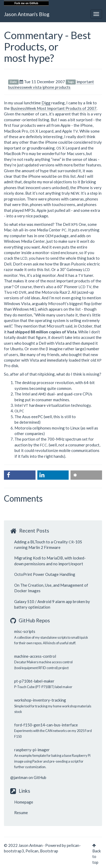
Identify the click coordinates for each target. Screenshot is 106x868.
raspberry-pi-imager (32, 750)
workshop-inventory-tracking (40, 700)
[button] (20, 475)
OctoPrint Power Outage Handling (45, 574)
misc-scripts (25, 631)
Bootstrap (49, 851)
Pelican (32, 851)
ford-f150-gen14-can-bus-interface (46, 725)
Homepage (24, 802)
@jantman (19, 777)
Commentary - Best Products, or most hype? (47, 46)
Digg (46, 103)
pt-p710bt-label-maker (34, 681)
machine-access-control (35, 656)
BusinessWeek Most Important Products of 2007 (54, 108)
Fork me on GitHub (26, 3)
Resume (21, 813)
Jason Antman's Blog (27, 14)
